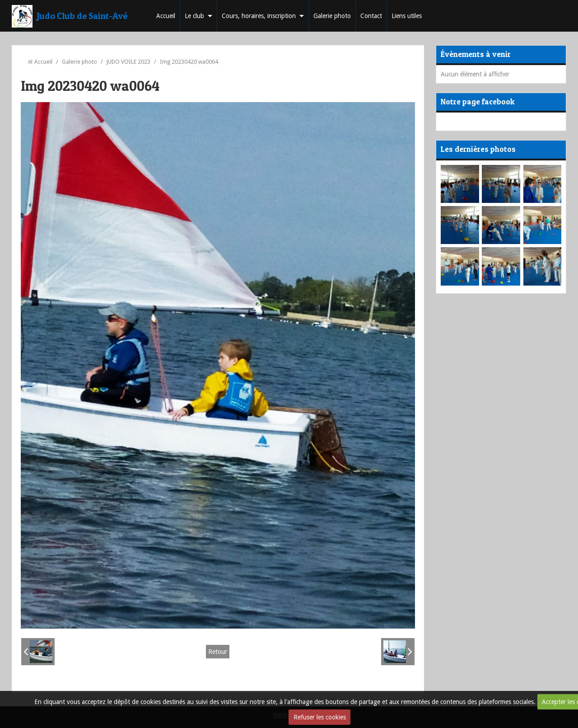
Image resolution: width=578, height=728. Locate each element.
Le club (194, 16)
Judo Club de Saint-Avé (82, 16)
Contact (371, 16)
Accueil (166, 16)
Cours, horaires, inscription (259, 16)
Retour (218, 652)
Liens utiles (407, 16)
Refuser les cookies (320, 717)
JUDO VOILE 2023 (128, 62)
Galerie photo (332, 16)
